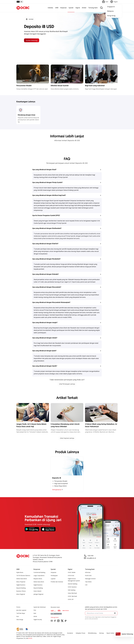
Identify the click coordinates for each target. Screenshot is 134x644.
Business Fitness (21, 591)
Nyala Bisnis (20, 573)
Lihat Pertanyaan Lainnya (67, 384)
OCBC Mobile (72, 573)
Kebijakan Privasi (80, 633)
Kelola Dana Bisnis (22, 579)
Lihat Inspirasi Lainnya (67, 438)
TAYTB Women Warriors (23, 576)
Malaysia (110, 11)
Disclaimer (70, 633)
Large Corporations (39, 576)
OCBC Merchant (72, 596)
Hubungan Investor (90, 579)
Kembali (29, 19)
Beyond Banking (21, 588)
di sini (30, 638)
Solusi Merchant (72, 593)
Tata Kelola (88, 582)
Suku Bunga (20, 620)
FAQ (35, 610)
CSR (86, 585)
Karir (35, 613)
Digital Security (38, 620)
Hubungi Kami (55, 618)
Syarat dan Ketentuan (40, 607)
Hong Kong (111, 16)
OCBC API (71, 600)
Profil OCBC (88, 576)
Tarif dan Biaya (21, 613)
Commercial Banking (39, 573)
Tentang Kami (93, 8)
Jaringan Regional (38, 594)
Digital (78, 8)
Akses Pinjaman (21, 582)
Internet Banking (73, 584)
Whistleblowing (92, 633)
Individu (50, 8)
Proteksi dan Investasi (57, 582)
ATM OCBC (71, 576)
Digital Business (21, 585)
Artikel (84, 8)
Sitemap (101, 633)
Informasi (88, 573)
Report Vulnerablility (112, 633)
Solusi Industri (37, 591)
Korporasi (63, 8)
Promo (18, 607)
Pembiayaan (54, 576)
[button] (67, 170)
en (21, 2)
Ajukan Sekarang (32, 40)
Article (35, 617)
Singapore (111, 7)
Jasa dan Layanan (21, 610)
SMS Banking (72, 590)
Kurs (18, 617)
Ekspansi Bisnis (38, 579)
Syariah (71, 8)
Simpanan (53, 573)
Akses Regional (21, 594)
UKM (57, 8)
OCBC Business (72, 587)
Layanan (53, 579)
